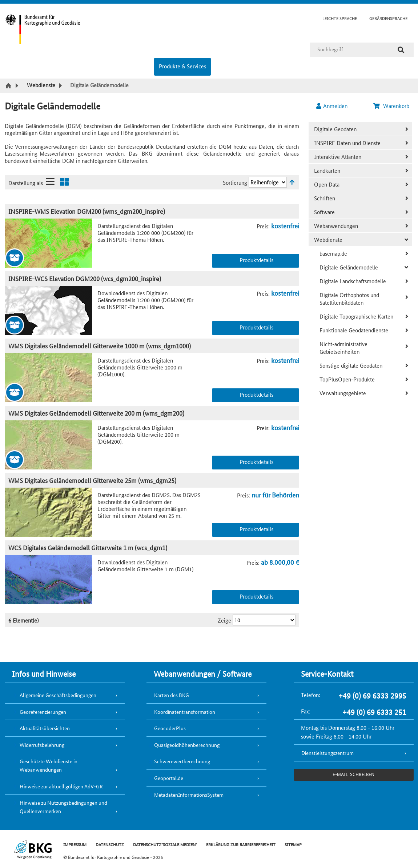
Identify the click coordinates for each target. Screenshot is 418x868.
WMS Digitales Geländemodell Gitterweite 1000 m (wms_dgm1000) (100, 346)
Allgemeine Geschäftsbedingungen (58, 695)
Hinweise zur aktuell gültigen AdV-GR (61, 786)
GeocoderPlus (170, 728)
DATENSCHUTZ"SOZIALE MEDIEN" (165, 844)
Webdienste (328, 239)
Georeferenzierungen (43, 712)
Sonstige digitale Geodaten (351, 365)
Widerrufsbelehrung (42, 745)
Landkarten (327, 170)
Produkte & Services (182, 66)
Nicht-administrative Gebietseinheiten (343, 348)
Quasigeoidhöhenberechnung (187, 745)
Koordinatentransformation (185, 712)
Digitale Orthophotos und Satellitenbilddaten (349, 299)
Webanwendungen (336, 226)
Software (324, 212)
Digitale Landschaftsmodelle (353, 281)
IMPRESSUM (75, 844)
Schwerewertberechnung (182, 761)
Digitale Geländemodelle (349, 267)
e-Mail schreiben (353, 774)
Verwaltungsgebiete (343, 393)
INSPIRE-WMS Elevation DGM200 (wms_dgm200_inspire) (87, 211)
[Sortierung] (268, 182)
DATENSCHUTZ (110, 844)
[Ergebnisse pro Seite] (264, 620)
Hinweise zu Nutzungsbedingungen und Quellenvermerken (63, 807)
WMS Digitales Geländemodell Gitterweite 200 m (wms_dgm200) (96, 413)
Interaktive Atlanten (338, 157)
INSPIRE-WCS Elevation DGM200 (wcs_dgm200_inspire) (85, 278)
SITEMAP (293, 844)
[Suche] (401, 50)
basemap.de (333, 253)
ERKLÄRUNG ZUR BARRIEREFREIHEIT (241, 844)
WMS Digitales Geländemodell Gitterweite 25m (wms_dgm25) (92, 480)
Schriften (325, 198)
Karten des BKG (172, 695)
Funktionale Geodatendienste (354, 330)
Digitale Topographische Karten (356, 316)
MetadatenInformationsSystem (189, 795)
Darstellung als (26, 183)
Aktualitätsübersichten (45, 728)
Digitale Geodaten (335, 129)
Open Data (327, 184)
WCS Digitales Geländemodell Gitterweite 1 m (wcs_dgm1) (88, 547)
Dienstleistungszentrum (327, 753)
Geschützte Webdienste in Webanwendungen (49, 765)
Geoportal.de (169, 778)
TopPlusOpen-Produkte (347, 379)
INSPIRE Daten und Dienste (347, 143)
